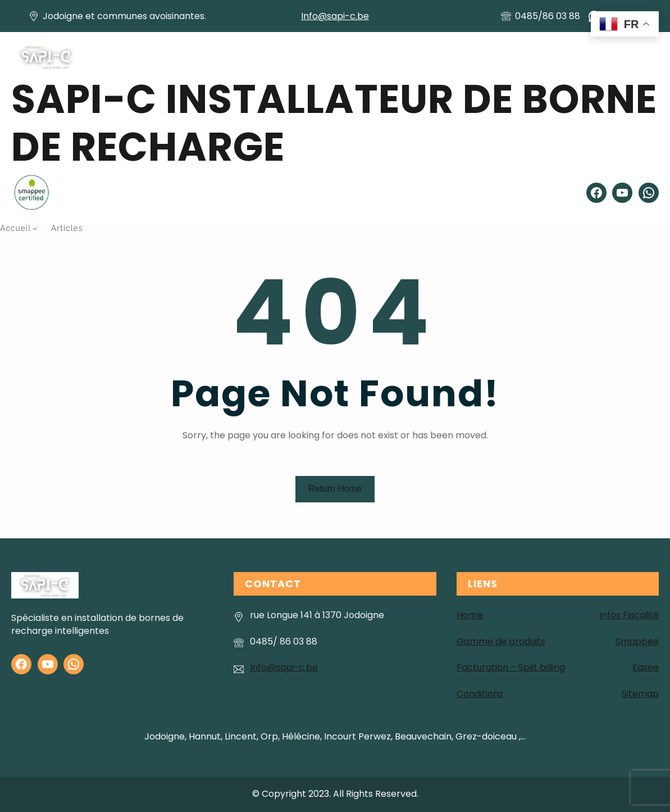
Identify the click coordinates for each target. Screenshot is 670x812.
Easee (646, 667)
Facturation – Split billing (511, 667)
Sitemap (640, 694)
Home (470, 615)
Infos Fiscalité (629, 615)
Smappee (637, 641)
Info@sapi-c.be (335, 16)
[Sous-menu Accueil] (35, 228)
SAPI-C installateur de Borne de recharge (334, 123)
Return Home (335, 489)
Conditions (480, 694)
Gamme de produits (501, 641)
